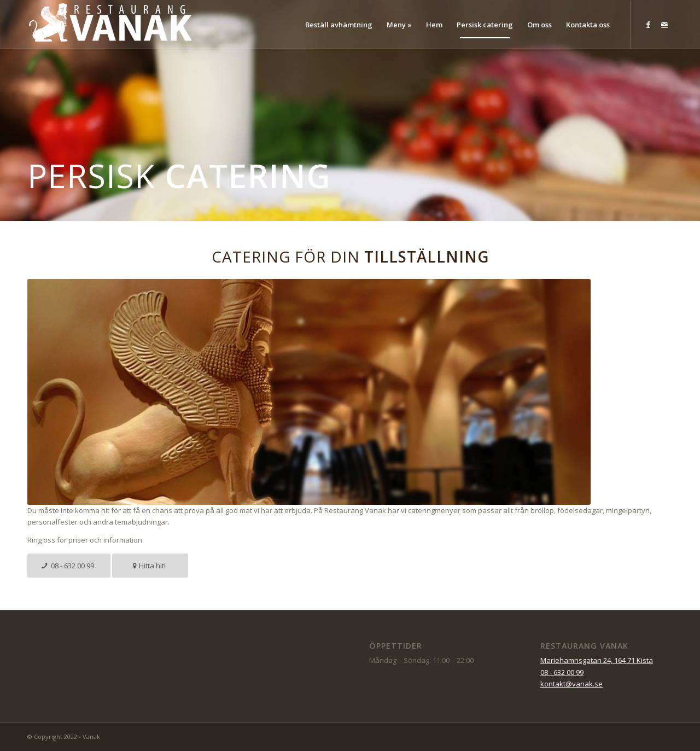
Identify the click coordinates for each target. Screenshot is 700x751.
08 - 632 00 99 (562, 672)
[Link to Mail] (664, 24)
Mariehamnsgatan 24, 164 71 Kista (597, 660)
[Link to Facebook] (648, 24)
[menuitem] (339, 25)
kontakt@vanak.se (571, 684)
